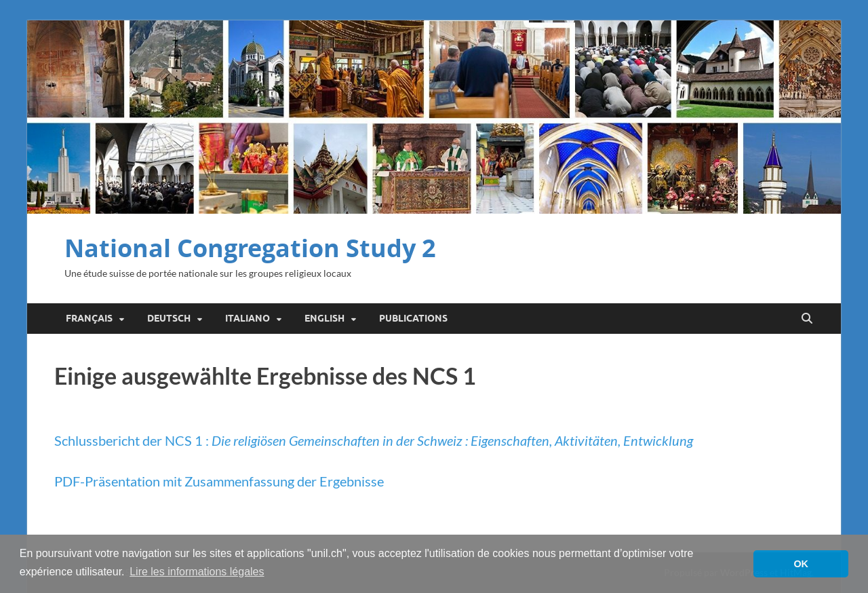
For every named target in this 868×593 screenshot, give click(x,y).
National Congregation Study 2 (250, 248)
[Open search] (807, 319)
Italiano (248, 318)
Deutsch (169, 318)
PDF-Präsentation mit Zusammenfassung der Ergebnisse (219, 481)
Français (89, 318)
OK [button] (801, 564)
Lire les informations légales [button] (197, 572)
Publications (413, 318)
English (324, 318)
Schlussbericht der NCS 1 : (374, 440)
